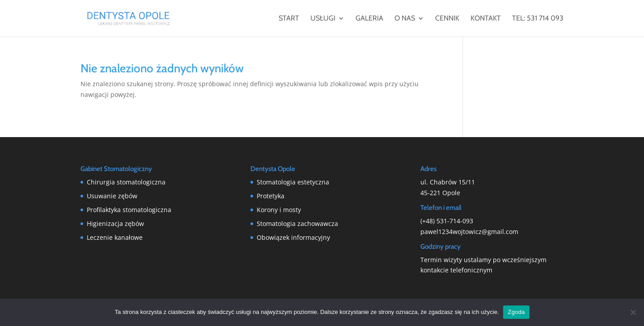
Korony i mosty (279, 210)
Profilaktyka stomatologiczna (129, 210)
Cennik (447, 19)
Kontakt (486, 19)
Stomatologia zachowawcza (297, 224)
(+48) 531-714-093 (447, 221)
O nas (405, 19)
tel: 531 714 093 (538, 19)
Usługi (323, 19)
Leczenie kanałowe (115, 237)
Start (289, 19)
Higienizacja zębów (115, 224)
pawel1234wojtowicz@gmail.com (469, 232)
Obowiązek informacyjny (293, 237)
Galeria (369, 19)
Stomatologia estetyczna (293, 182)
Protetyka (271, 196)
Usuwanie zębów (112, 196)
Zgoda (516, 312)
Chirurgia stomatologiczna (126, 182)
